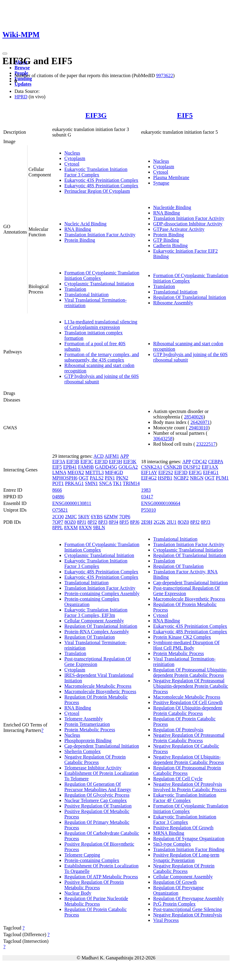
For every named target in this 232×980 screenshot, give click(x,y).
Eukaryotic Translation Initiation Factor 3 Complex (96, 172)
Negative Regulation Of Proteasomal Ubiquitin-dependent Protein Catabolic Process (191, 686)
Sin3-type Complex (172, 844)
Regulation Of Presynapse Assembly (188, 898)
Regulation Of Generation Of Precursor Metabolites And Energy (98, 787)
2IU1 (171, 522)
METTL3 (94, 472)
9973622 (165, 75)
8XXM (71, 528)
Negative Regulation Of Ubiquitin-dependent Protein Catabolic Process (188, 760)
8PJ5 (124, 522)
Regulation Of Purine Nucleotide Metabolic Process (96, 901)
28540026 (194, 417)
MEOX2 (76, 472)
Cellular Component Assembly (94, 621)
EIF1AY (149, 472)
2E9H (147, 522)
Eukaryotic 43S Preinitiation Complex (101, 180)
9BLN (99, 528)
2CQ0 (58, 517)
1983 (146, 490)
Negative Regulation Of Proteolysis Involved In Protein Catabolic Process (190, 787)
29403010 (198, 428)
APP (124, 456)
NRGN (197, 478)
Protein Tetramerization (87, 724)
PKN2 (122, 478)
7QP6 (125, 517)
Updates (23, 84)
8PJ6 (135, 522)
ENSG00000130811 (72, 503)
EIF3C (87, 462)
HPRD (21, 97)
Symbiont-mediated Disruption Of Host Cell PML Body (186, 645)
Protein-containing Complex (92, 860)
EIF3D (101, 462)
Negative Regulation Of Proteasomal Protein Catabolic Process (189, 738)
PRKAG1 (74, 483)
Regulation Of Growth (175, 882)
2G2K (159, 522)
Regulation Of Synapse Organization (189, 839)
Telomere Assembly (84, 719)
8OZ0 (70, 522)
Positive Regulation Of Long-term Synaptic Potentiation (186, 858)
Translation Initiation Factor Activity (100, 235)
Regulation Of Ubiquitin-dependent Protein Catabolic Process (188, 711)
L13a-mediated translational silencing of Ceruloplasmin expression (101, 324)
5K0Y (84, 517)
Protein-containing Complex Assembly (102, 593)
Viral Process (166, 920)
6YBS (97, 517)
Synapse (161, 183)
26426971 (200, 422)
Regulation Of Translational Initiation (190, 297)
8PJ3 (103, 522)
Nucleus (72, 153)
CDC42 (200, 462)
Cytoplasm (75, 158)
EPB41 (70, 467)
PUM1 (222, 478)
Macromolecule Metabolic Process (98, 686)
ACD (98, 456)
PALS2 (97, 478)
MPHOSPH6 (65, 478)
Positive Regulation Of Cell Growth (188, 702)
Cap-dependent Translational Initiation (102, 746)
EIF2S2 (166, 472)
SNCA (105, 483)
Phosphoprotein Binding (88, 741)
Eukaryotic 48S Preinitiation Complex (101, 186)
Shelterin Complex (82, 751)
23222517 (206, 444)
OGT (84, 478)
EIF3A (59, 462)
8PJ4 (113, 522)
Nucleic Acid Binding (85, 224)
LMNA (59, 472)
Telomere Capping (82, 855)
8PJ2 (92, 522)
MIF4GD (114, 472)
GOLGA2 (128, 467)
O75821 (60, 510)
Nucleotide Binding (172, 207)
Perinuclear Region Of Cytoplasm (97, 191)
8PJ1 (82, 522)
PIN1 (110, 478)
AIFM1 (112, 456)
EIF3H (115, 462)
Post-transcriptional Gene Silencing (188, 909)
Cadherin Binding (170, 246)
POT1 (58, 483)
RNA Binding (78, 229)
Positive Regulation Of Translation (98, 806)
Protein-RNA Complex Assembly (97, 632)
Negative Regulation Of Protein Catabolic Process (95, 760)
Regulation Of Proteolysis (178, 730)
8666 (57, 490)
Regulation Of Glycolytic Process (97, 795)
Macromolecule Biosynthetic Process (100, 692)
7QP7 (58, 522)
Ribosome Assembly (173, 303)
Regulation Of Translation (90, 637)
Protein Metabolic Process (90, 730)
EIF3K (130, 462)
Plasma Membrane (171, 177)
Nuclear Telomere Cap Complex (96, 800)
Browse (22, 68)
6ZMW (111, 517)
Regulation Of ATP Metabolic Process (101, 877)
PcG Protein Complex (174, 904)
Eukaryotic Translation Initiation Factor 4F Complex (185, 798)
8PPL (58, 528)
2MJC (71, 517)
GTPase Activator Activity (179, 229)
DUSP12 (192, 467)
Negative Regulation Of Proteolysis (188, 915)
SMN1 (91, 483)
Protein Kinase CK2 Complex (182, 637)
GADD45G (106, 467)
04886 (58, 497)
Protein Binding (80, 240)
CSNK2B (173, 467)
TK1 (117, 483)
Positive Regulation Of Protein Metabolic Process (94, 885)
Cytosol (72, 164)
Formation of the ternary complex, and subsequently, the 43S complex (102, 357)
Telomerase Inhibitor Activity (93, 768)
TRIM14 (131, 483)
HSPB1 (165, 478)
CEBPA (216, 462)
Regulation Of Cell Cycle (178, 779)
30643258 (163, 439)
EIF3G (96, 115)
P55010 (148, 510)
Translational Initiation (87, 295)
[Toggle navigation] (5, 54)
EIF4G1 (211, 472)
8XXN (85, 528)
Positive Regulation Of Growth (183, 828)
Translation (75, 289)
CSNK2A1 (152, 467)
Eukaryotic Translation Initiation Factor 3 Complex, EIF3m (96, 613)
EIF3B (73, 462)
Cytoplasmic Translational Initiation (99, 284)
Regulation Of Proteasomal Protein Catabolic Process (187, 770)
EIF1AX (210, 467)
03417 (147, 497)
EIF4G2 (149, 478)
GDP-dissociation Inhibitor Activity (188, 224)
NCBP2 (181, 478)
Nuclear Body (78, 893)
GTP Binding (166, 240)
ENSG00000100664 (161, 503)
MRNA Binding (169, 833)
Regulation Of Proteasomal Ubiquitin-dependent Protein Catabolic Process (190, 672)
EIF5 (185, 115)
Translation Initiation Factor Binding (189, 849)
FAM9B (86, 467)
